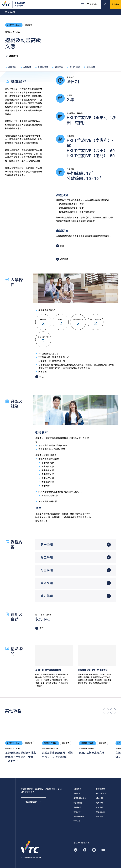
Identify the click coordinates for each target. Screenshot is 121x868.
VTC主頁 (77, 821)
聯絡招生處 (100, 789)
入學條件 (26, 67)
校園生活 (77, 807)
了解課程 (77, 789)
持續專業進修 (79, 817)
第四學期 (47, 583)
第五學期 (47, 596)
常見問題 (99, 817)
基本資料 (11, 67)
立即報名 (115, 4)
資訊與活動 (78, 803)
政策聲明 (99, 807)
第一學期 (47, 545)
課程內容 (57, 67)
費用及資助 (73, 67)
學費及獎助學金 (80, 798)
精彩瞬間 (89, 67)
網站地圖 (99, 798)
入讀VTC (77, 794)
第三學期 (47, 570)
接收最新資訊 (33, 802)
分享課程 (12, 56)
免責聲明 (99, 803)
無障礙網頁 (100, 812)
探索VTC (77, 812)
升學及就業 (41, 67)
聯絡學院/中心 (102, 794)
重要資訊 (92, 4)
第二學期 (47, 558)
